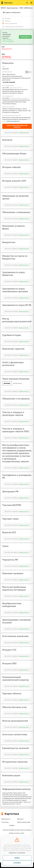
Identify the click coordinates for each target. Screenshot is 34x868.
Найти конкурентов (13, 121)
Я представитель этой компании (13, 27)
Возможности (6, 819)
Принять (17, 858)
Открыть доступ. (24, 133)
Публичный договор (24, 822)
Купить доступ (25, 37)
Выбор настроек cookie (17, 833)
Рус (27, 72)
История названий (9, 82)
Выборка (6, 21)
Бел (30, 72)
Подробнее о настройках (17, 853)
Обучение (20, 819)
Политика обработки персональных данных (17, 830)
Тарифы (12, 825)
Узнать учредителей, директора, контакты (17, 126)
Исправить (6, 18)
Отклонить (17, 863)
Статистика (5, 822)
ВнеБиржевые (17, 383)
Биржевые (7, 383)
